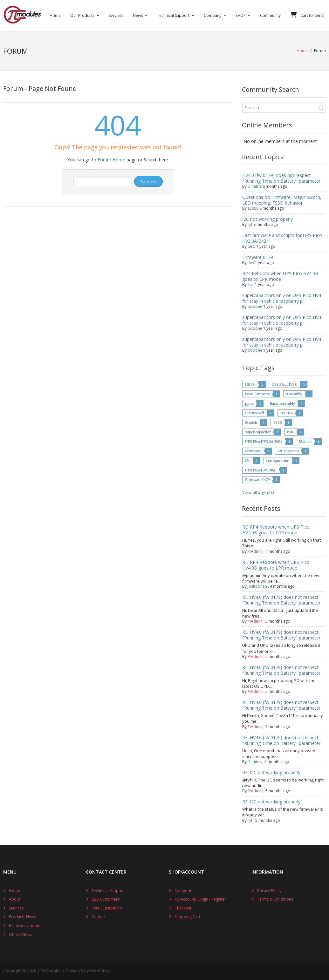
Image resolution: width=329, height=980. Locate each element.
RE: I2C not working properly (271, 771)
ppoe (249, 402)
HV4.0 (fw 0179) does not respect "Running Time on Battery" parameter (281, 177)
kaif (251, 284)
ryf (250, 223)
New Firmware (257, 393)
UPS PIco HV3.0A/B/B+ (264, 441)
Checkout (183, 907)
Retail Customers (107, 907)
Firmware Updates (26, 925)
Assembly (294, 393)
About (14, 898)
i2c (248, 460)
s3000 (253, 207)
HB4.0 (250, 383)
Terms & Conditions (275, 898)
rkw (251, 262)
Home (302, 50)
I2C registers (288, 450)
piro (251, 245)
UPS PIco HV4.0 (285, 383)
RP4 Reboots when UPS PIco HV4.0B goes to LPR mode (280, 275)
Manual (305, 441)
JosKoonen (257, 585)
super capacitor (258, 431)
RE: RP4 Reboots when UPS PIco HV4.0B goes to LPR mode (276, 529)
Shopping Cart (187, 916)
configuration (278, 460)
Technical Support (108, 889)
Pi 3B (278, 422)
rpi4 (291, 431)
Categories (184, 889)
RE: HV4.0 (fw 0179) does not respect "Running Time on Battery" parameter (281, 599)
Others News (21, 933)
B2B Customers (106, 898)
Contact (99, 916)
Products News (22, 916)
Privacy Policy (269, 889)
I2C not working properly (267, 218)
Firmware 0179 (258, 256)
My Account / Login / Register (200, 898)
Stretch (251, 422)
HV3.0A (287, 412)
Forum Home (111, 159)
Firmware (253, 450)
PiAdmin (255, 550)
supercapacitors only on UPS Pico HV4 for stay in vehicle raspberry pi (282, 297)
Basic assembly (282, 402)
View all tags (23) (258, 491)
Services (16, 907)
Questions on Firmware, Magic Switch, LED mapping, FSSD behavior (282, 199)
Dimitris (255, 185)
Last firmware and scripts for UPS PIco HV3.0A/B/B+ (282, 237)
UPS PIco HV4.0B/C (261, 469)
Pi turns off (254, 412)
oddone (255, 305)
